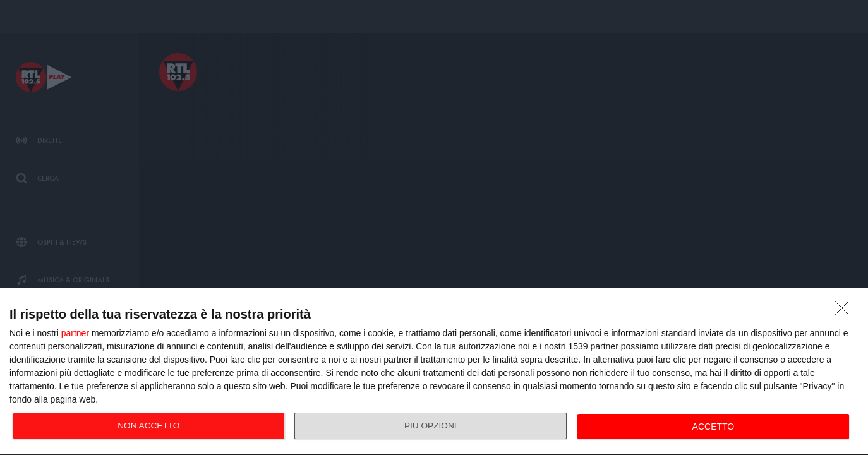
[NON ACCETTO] (845, 312)
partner (75, 333)
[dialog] (434, 372)
